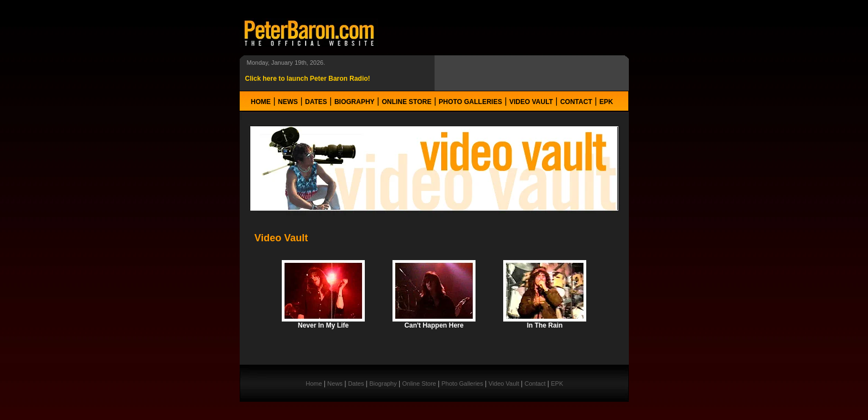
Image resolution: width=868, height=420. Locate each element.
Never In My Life (323, 325)
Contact (576, 102)
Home (261, 102)
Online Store (407, 102)
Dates (316, 102)
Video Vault (531, 102)
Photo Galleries (471, 102)
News (288, 102)
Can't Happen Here (434, 325)
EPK (606, 102)
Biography (355, 102)
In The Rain (545, 325)
